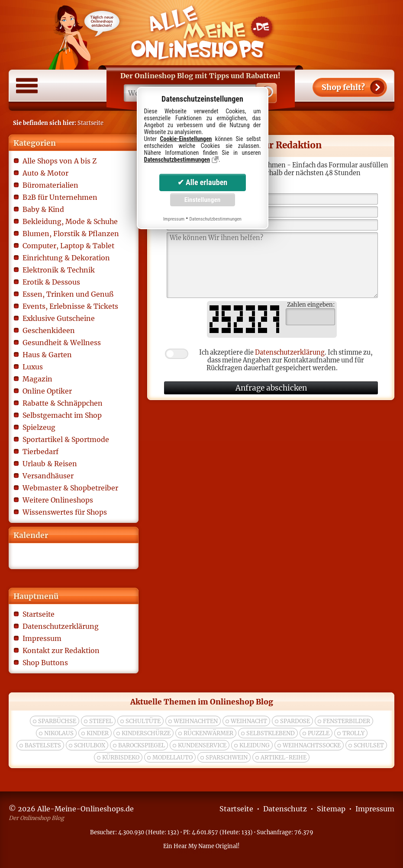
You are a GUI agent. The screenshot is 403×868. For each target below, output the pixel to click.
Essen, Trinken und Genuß (68, 294)
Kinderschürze (146, 733)
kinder (98, 733)
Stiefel (101, 721)
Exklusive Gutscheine (59, 318)
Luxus (33, 367)
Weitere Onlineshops (58, 500)
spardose (295, 721)
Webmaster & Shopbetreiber (70, 488)
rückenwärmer (208, 733)
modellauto (172, 757)
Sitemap (331, 809)
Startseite (39, 614)
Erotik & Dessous (51, 282)
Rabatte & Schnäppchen (63, 403)
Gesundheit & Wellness (62, 343)
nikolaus (59, 733)
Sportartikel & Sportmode (66, 439)
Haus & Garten (47, 355)
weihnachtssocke (312, 745)
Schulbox (90, 745)
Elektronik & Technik (59, 270)
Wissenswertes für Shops (65, 512)
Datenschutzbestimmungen (177, 160)
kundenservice (202, 745)
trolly (353, 733)
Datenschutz (285, 809)
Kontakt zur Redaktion (61, 650)
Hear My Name (194, 846)
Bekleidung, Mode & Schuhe (70, 221)
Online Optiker (47, 391)
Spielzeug (39, 427)
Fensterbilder (347, 721)
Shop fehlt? (343, 87)
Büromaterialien (50, 185)
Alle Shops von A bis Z (60, 161)
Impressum (42, 638)
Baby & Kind (43, 209)
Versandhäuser (48, 476)
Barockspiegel (142, 745)
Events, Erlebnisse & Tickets (70, 306)
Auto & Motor (45, 173)
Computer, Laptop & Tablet (68, 246)
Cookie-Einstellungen (186, 139)
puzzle (319, 733)
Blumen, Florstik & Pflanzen (71, 234)
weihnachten (196, 721)
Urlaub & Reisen (50, 464)
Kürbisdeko (121, 757)
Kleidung (255, 745)
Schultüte (143, 721)
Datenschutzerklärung (61, 626)
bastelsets (43, 745)
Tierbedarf (40, 452)
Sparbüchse (57, 721)
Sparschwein (227, 757)
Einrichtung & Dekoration (66, 258)
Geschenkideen (49, 330)
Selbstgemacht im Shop (62, 415)
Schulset (369, 745)
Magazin (37, 379)
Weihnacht (249, 721)
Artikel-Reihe (284, 757)
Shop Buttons (45, 663)
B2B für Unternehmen (60, 197)
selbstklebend (271, 733)
